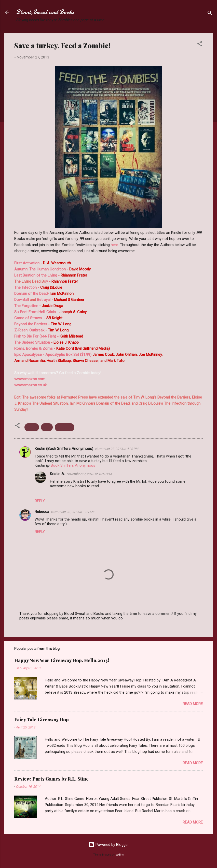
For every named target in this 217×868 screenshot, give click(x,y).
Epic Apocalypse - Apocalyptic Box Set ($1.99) (53, 355)
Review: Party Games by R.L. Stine (51, 779)
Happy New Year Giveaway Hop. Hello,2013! (62, 660)
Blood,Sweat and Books (45, 12)
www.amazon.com (30, 379)
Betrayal (44, 300)
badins (120, 855)
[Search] (210, 14)
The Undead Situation (33, 342)
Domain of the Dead (31, 294)
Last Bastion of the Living (36, 275)
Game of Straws (28, 318)
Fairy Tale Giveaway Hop (42, 720)
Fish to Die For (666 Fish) (35, 336)
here (114, 245)
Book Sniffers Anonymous (73, 465)
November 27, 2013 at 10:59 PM (89, 474)
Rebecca (42, 512)
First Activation (27, 263)
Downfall (22, 300)
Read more (193, 704)
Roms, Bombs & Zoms (33, 348)
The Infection (25, 287)
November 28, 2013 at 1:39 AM (73, 512)
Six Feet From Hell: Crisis (35, 312)
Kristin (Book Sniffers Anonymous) (64, 449)
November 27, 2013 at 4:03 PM (117, 449)
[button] (200, 45)
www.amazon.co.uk (30, 385)
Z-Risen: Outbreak (29, 330)
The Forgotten (26, 306)
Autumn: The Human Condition (40, 269)
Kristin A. (57, 474)
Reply (40, 501)
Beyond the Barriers (31, 324)
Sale (47, 427)
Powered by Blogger (109, 845)
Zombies (65, 427)
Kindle (32, 427)
